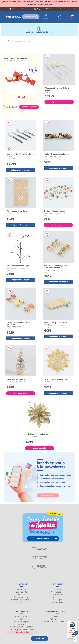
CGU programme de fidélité (22, 629)
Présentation (57, 589)
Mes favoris (22, 594)
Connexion (22, 589)
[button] (76, 633)
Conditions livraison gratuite (22, 627)
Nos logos (57, 600)
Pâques (57, 616)
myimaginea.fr (57, 602)
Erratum (22, 624)
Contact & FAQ (22, 616)
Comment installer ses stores (57, 622)
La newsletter (22, 592)
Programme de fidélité (44, 9)
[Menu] (76, 622)
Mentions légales (22, 622)
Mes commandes (22, 597)
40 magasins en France (19, 9)
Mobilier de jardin (57, 619)
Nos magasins (57, 592)
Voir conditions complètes (43, 4)
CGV (22, 619)
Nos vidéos (57, 597)
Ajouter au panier (29, 107)
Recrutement (66, 9)
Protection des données (22, 600)
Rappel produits (22, 632)
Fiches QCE (22, 602)
